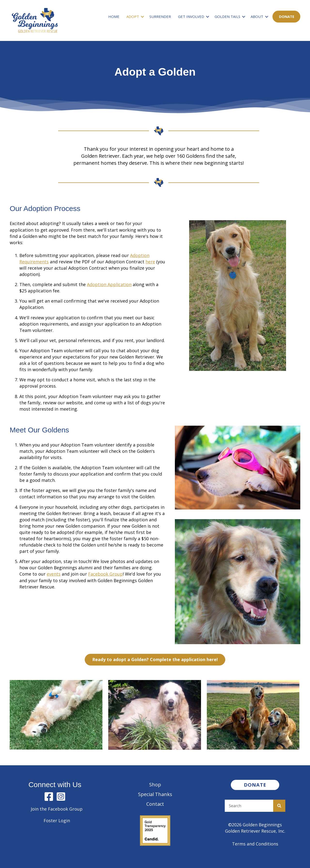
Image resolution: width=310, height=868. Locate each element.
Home (114, 16)
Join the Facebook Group (57, 809)
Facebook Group (105, 574)
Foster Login (57, 821)
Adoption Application (109, 284)
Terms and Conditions (255, 844)
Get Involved (191, 16)
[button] (142, 17)
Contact (155, 804)
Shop (155, 785)
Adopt (133, 16)
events (54, 574)
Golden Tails (227, 16)
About (257, 16)
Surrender (160, 16)
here (150, 262)
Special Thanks (155, 794)
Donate (287, 16)
